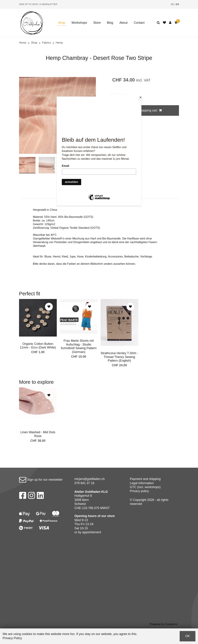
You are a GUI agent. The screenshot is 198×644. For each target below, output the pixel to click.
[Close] (141, 97)
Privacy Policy (12, 638)
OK (187, 636)
